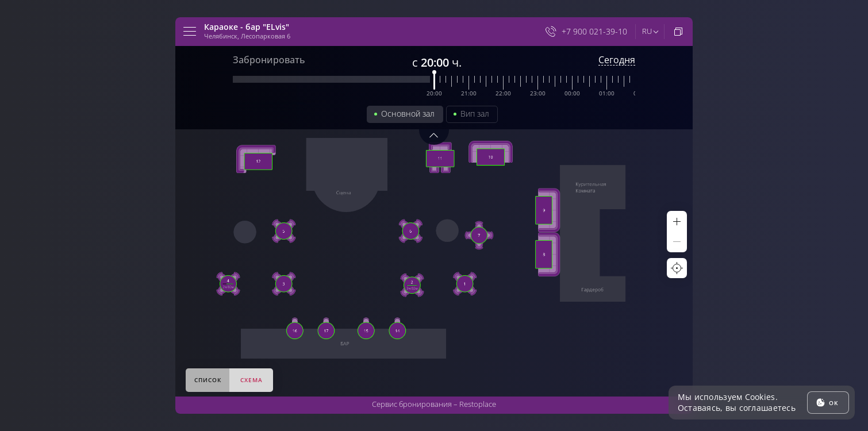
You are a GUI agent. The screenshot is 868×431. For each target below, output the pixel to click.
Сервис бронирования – (434, 404)
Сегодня (617, 60)
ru (647, 31)
